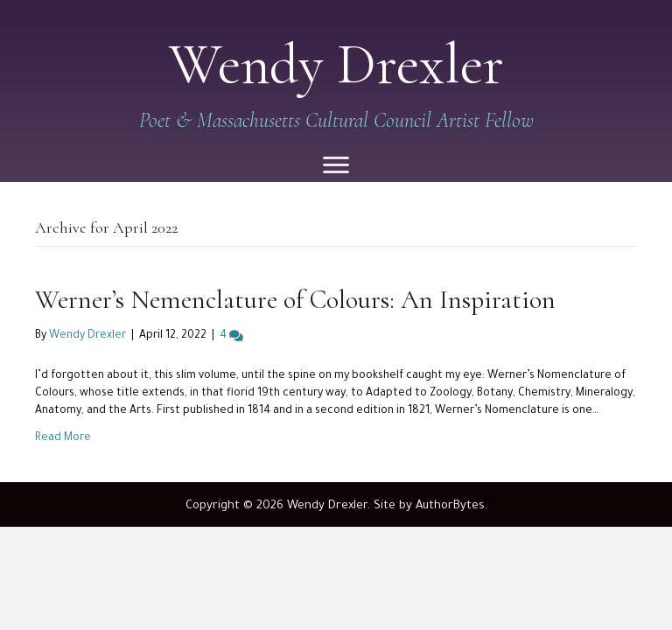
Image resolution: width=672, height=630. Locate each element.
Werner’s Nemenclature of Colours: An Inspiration (295, 300)
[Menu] (336, 165)
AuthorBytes (450, 506)
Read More (63, 438)
